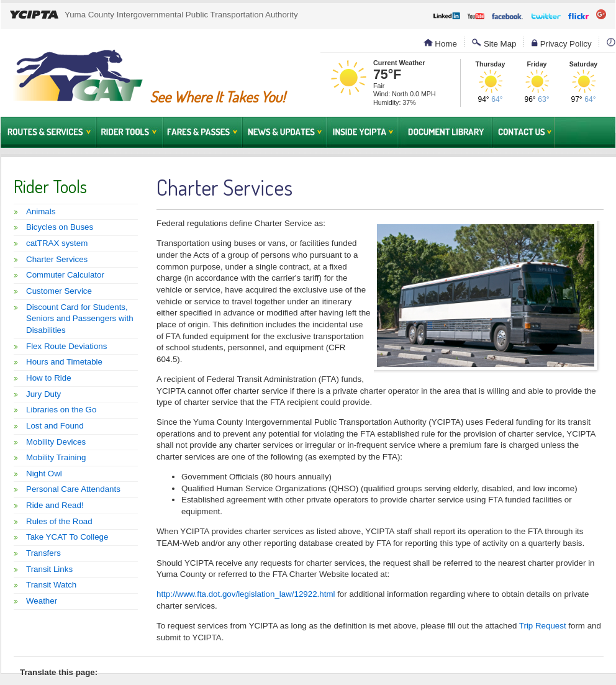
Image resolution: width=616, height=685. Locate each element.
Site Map (494, 44)
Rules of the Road (59, 521)
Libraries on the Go (61, 410)
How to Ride (49, 378)
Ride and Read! (55, 505)
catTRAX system (57, 243)
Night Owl (44, 474)
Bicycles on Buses (60, 227)
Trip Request (543, 626)
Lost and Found (55, 426)
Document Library (446, 132)
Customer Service (59, 291)
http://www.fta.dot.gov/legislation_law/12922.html (246, 594)
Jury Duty (43, 394)
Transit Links (49, 569)
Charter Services (57, 259)
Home (440, 44)
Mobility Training (56, 457)
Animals (41, 211)
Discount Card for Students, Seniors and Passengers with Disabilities (80, 319)
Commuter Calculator (65, 275)
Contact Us (524, 132)
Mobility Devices (56, 442)
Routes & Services (48, 132)
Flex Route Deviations (66, 346)
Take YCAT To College (67, 537)
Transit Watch (51, 585)
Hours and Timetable (64, 362)
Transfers (43, 553)
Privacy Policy (562, 44)
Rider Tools (129, 132)
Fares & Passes (202, 132)
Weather (42, 601)
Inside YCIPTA (363, 132)
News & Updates (284, 132)
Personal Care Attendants (73, 489)
